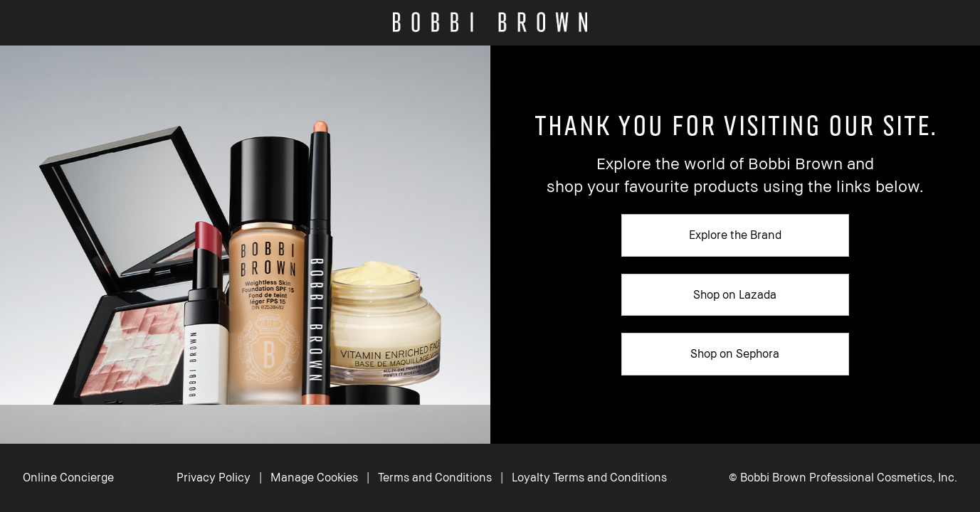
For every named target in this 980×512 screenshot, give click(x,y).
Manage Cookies (316, 477)
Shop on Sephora (735, 353)
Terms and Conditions (435, 477)
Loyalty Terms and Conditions (589, 477)
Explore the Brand (735, 235)
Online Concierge (68, 477)
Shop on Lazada (735, 294)
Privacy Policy (214, 477)
